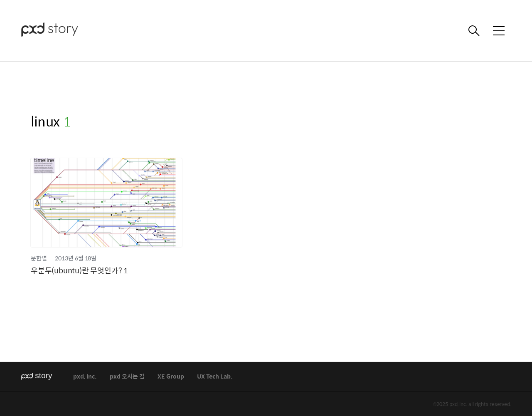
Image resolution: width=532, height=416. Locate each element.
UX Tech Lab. (215, 377)
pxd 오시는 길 (127, 377)
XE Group (171, 377)
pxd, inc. (85, 377)
